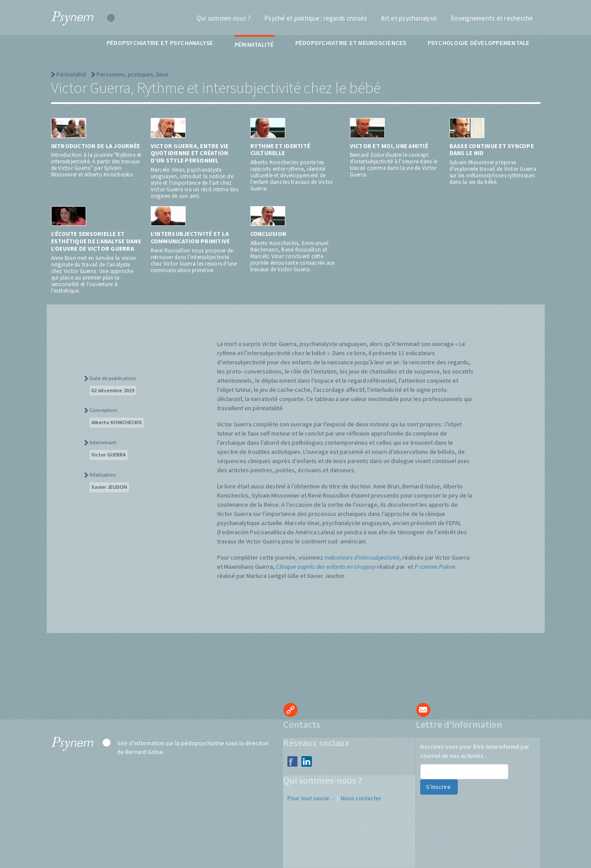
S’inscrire (439, 787)
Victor (109, 455)
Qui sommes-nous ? (223, 18)
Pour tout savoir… (311, 798)
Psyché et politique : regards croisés (316, 18)
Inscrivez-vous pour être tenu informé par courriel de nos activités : (475, 751)
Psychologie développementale (479, 43)
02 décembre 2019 (113, 390)
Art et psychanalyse (409, 18)
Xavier (109, 487)
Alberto (117, 422)
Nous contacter (361, 798)
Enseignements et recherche (492, 18)
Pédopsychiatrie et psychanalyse (160, 43)
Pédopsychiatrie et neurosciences (351, 43)
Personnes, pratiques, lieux (132, 74)
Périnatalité (254, 45)
